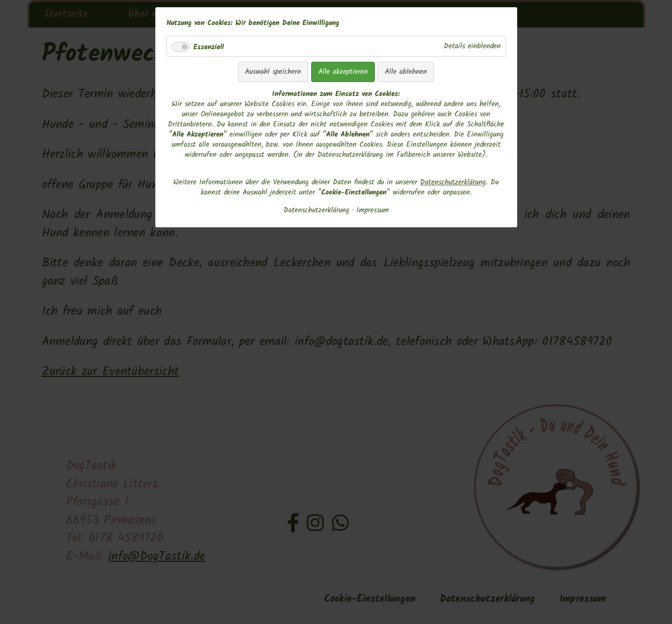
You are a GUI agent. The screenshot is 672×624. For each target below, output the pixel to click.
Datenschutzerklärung (453, 182)
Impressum (373, 211)
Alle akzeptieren (343, 72)
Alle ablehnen (406, 72)
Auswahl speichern (273, 72)
